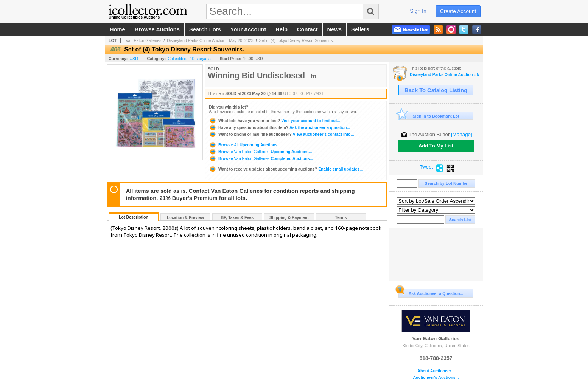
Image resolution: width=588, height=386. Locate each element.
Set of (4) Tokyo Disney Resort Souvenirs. (297, 40)
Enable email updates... (286, 169)
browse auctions (157, 29)
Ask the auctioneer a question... (279, 127)
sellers (360, 29)
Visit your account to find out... (275, 121)
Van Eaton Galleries (143, 40)
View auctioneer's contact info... (281, 134)
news (334, 29)
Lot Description (134, 217)
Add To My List (436, 146)
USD (134, 59)
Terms (341, 217)
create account (458, 11)
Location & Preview (185, 217)
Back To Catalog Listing (436, 90)
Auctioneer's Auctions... (436, 377)
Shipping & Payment (289, 217)
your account (248, 29)
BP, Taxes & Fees (237, 217)
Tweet (426, 167)
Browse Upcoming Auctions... (245, 145)
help (282, 29)
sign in (418, 11)
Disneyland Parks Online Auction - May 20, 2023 (210, 40)
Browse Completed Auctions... (261, 158)
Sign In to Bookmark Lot (429, 116)
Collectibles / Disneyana (189, 59)
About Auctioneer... (436, 371)
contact (307, 29)
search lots (205, 29)
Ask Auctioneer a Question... (431, 292)
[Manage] (461, 134)
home (117, 29)
